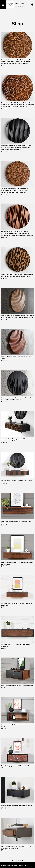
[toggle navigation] (3, 5)
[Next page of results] (22, 860)
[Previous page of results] (13, 860)
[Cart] (32, 5)
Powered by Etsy (23, 865)
